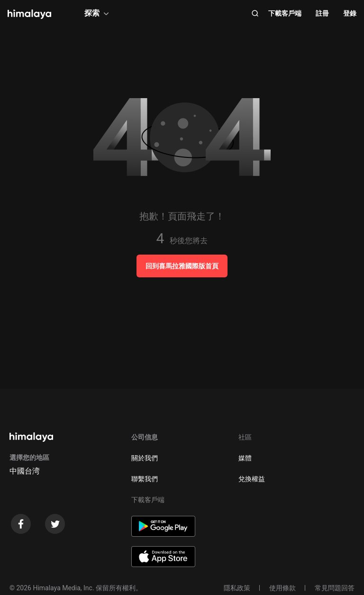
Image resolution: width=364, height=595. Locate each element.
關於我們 (145, 458)
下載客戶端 (285, 13)
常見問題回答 (335, 588)
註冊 (322, 13)
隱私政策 (237, 588)
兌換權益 (252, 479)
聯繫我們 (145, 479)
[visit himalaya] (29, 14)
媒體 (245, 458)
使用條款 (282, 588)
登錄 (350, 13)
